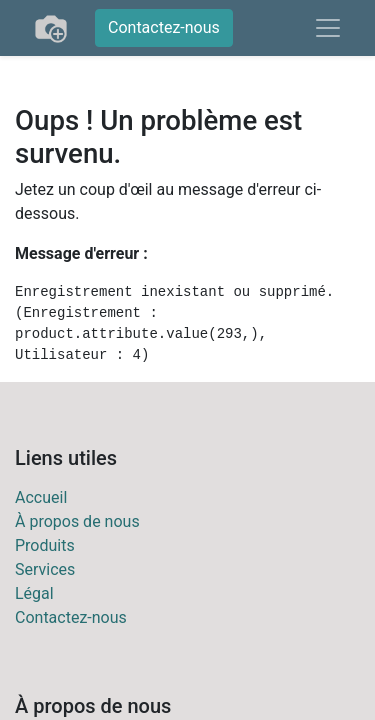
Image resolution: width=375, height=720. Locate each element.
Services (45, 569)
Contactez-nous (164, 27)
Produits (45, 545)
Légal (34, 593)
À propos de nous (77, 521)
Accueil (41, 497)
